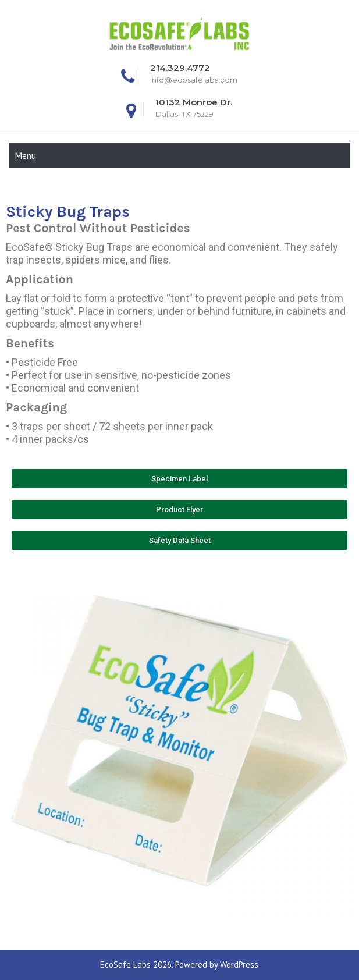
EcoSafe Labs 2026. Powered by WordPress (179, 965)
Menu (25, 155)
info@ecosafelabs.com (194, 80)
